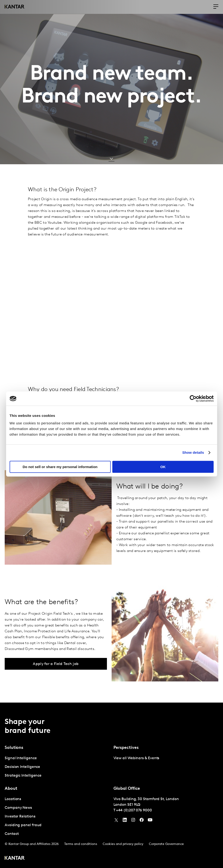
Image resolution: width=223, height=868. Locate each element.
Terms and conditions (81, 844)
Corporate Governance (166, 844)
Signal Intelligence (21, 758)
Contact (12, 834)
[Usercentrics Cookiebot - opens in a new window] (193, 399)
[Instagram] (133, 821)
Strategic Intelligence (23, 776)
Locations (13, 799)
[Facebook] (142, 821)
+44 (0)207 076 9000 (134, 810)
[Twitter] (116, 821)
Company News (18, 808)
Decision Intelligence (22, 767)
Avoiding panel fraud (23, 825)
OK (163, 467)
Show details (193, 452)
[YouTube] (125, 821)
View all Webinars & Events (136, 758)
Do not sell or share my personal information (60, 467)
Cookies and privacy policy (123, 844)
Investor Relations (20, 817)
